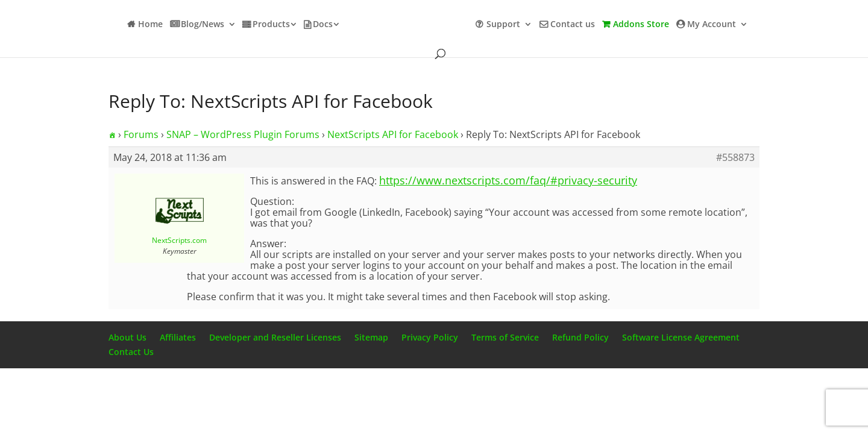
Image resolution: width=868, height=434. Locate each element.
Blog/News (203, 25)
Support (503, 25)
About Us (127, 337)
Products (271, 25)
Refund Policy (580, 337)
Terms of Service (505, 337)
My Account (712, 25)
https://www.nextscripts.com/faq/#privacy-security (508, 180)
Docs (323, 25)
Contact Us (131, 352)
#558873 (735, 157)
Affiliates (178, 337)
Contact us (573, 25)
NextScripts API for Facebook (393, 134)
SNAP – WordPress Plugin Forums (243, 134)
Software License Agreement (681, 337)
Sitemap (371, 337)
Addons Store (641, 25)
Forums (141, 134)
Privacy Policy (430, 337)
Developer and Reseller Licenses (275, 337)
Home (150, 25)
